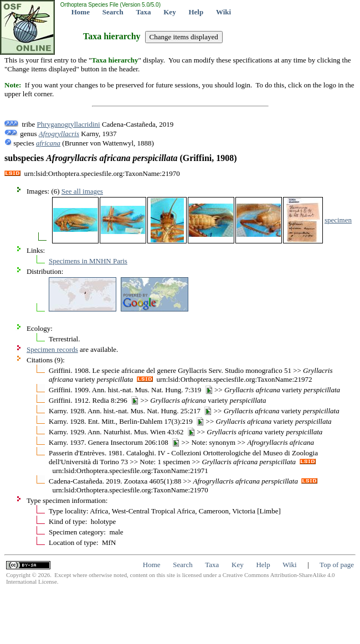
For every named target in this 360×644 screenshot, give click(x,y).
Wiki (223, 12)
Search (113, 12)
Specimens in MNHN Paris (88, 261)
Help (196, 12)
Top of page (337, 565)
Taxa (144, 12)
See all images (82, 191)
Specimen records (52, 349)
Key (169, 12)
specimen (338, 220)
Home (81, 12)
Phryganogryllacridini (69, 124)
